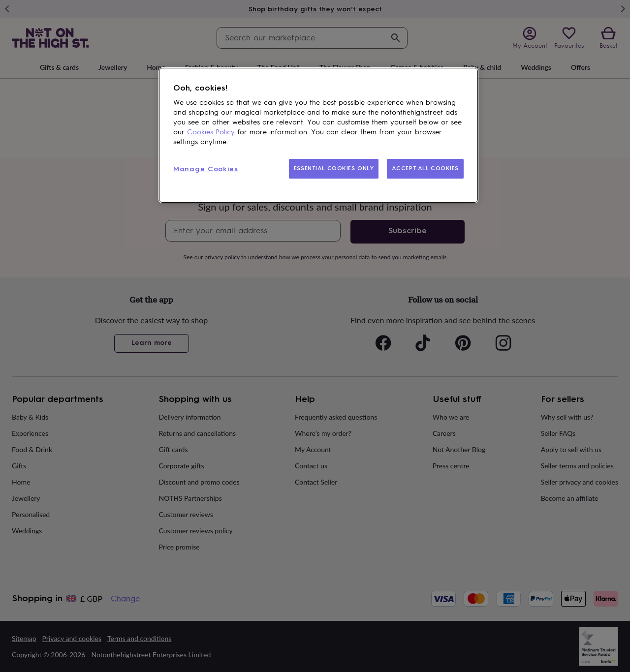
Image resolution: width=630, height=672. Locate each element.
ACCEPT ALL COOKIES (425, 168)
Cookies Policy (211, 132)
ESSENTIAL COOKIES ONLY (334, 168)
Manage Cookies (206, 169)
